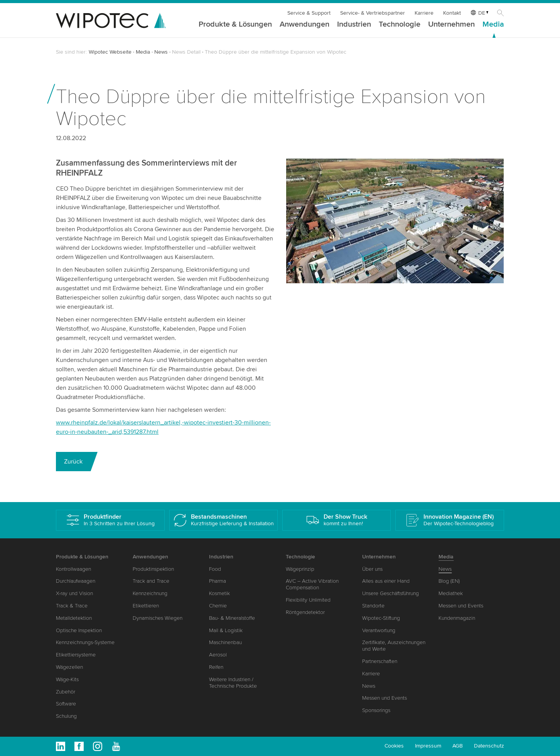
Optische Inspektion (79, 630)
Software (66, 704)
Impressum (428, 746)
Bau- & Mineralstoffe (232, 618)
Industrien (354, 25)
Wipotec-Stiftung (381, 618)
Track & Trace (72, 606)
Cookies (394, 746)
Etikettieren (146, 606)
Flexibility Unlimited (308, 600)
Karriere (424, 13)
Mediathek (451, 593)
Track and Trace (151, 581)
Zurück (73, 462)
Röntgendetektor (305, 612)
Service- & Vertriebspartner (373, 13)
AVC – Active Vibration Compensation (312, 584)
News (161, 52)
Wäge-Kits (67, 679)
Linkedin (61, 746)
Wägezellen (69, 667)
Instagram (98, 746)
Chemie (218, 606)
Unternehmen (451, 25)
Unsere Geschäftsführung (390, 593)
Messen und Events (385, 698)
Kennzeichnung (150, 593)
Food (215, 569)
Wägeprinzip (300, 569)
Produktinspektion (153, 569)
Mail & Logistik (226, 630)
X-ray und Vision (74, 593)
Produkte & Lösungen (235, 25)
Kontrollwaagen (73, 569)
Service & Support (309, 13)
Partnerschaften (380, 661)
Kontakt (452, 13)
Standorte (373, 606)
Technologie (400, 25)
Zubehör (66, 692)
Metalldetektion (74, 618)
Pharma (218, 581)
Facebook (79, 746)
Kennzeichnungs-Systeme (85, 642)
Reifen (216, 667)
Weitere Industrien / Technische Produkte (233, 683)
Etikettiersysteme (76, 655)
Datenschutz (489, 746)
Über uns (372, 569)
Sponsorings (376, 710)
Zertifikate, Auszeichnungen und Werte (394, 646)
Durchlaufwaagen (76, 581)
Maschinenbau (225, 642)
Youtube (116, 746)
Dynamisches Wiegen (158, 618)
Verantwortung (379, 630)
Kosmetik (219, 593)
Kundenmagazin (457, 618)
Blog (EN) (449, 581)
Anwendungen (304, 25)
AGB (458, 746)
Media (493, 25)
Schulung (66, 716)
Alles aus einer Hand (386, 581)
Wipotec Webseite (110, 52)
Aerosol (218, 655)
